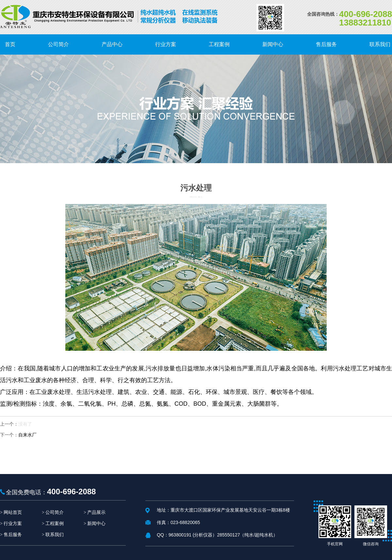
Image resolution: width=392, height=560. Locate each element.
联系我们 (55, 535)
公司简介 (55, 512)
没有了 (25, 424)
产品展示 (96, 512)
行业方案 (13, 524)
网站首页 (13, 512)
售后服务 (13, 535)
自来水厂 (27, 435)
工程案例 (55, 524)
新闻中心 (96, 524)
